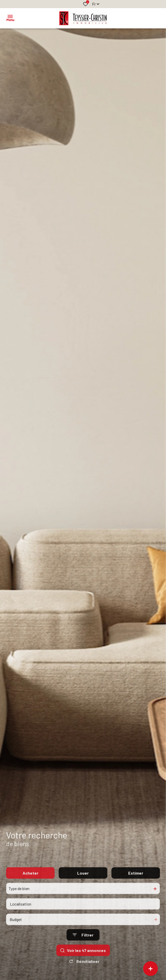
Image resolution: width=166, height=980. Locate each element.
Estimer (136, 881)
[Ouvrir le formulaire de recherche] (83, 943)
